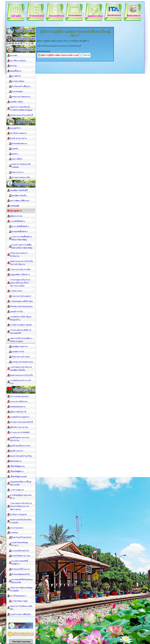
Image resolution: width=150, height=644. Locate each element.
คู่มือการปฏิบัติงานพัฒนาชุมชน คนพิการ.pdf (60, 55)
